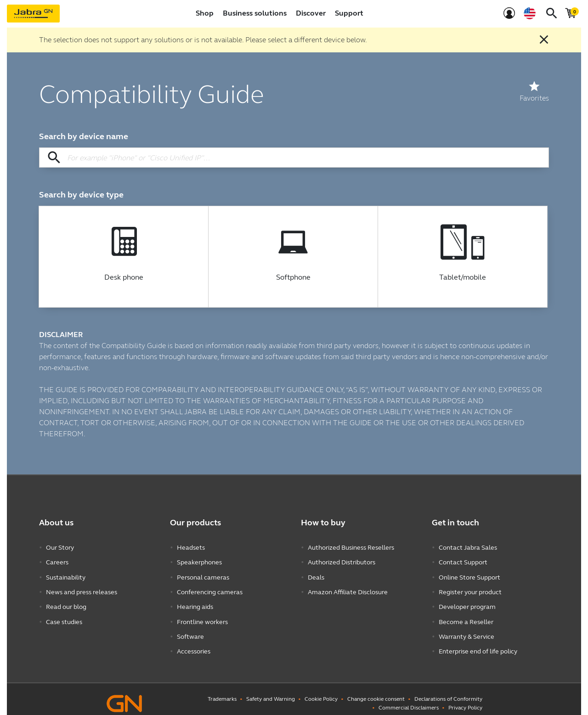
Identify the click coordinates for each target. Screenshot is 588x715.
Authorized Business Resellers (351, 547)
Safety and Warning (271, 690)
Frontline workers (202, 616)
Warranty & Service (466, 630)
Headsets (191, 547)
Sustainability (66, 575)
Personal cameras (203, 575)
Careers (57, 561)
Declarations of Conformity (448, 690)
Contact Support (463, 561)
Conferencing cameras (210, 588)
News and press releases (82, 588)
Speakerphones (199, 561)
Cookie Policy (321, 690)
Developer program (467, 602)
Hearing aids (195, 602)
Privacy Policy (465, 699)
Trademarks (222, 690)
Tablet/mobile (463, 277)
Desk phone (124, 277)
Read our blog (66, 602)
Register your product (470, 588)
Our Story (60, 547)
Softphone (293, 277)
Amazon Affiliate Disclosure (348, 588)
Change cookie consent (376, 690)
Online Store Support (469, 575)
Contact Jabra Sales (468, 547)
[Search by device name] (294, 158)
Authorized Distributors (342, 561)
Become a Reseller (466, 616)
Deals (316, 575)
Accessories (194, 644)
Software (190, 630)
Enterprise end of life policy (478, 644)
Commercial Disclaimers (409, 699)
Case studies (64, 616)
